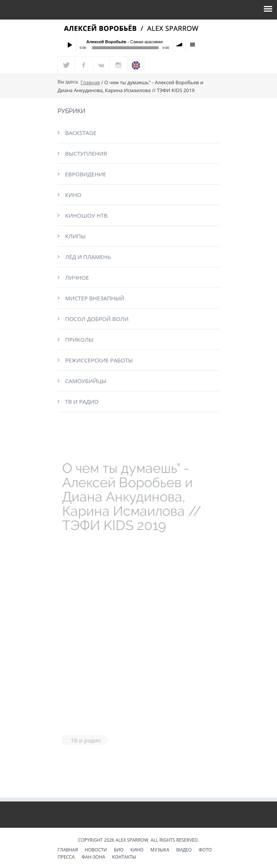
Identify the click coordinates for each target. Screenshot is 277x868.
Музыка (160, 850)
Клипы (75, 236)
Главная (90, 82)
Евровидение (86, 174)
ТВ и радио (82, 401)
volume (180, 45)
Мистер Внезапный (95, 298)
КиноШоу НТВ (86, 215)
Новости (96, 850)
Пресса (66, 857)
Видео (184, 850)
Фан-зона (94, 857)
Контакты (124, 857)
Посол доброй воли (97, 319)
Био (119, 850)
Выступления (86, 153)
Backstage (81, 133)
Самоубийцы (86, 381)
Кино (73, 195)
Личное (77, 277)
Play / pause (70, 45)
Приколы (79, 339)
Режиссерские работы (99, 360)
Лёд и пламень (88, 257)
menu (192, 45)
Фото (205, 850)
